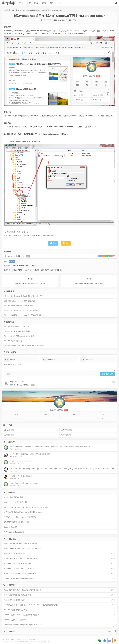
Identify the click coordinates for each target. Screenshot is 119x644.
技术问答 (18, 10)
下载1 (100, 256)
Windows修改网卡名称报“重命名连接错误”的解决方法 (23, 296)
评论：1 (76, 20)
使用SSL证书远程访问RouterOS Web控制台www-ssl (23, 512)
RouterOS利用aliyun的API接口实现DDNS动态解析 (22, 549)
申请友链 (111, 632)
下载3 (109, 256)
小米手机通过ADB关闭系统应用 (15, 554)
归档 (36, 3)
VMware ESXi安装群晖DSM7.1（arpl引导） (20, 568)
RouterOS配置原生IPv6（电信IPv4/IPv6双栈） (21, 573)
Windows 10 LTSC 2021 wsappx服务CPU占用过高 (22, 315)
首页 (21, 3)
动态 (29, 3)
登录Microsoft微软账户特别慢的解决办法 (19, 578)
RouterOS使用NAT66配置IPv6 (15, 620)
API (52, 3)
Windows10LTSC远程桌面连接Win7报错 (19, 306)
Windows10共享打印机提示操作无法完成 (19, 336)
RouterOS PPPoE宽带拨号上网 (15, 502)
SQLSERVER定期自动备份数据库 (16, 522)
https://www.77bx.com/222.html (23, 266)
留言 (44, 3)
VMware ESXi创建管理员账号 (15, 600)
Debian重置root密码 (11, 527)
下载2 (104, 256)
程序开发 (66, 435)
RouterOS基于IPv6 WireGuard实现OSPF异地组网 (22, 590)
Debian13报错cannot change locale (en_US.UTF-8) (23, 625)
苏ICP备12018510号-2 (9, 641)
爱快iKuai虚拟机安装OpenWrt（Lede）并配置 (21, 558)
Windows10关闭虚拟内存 (13, 341)
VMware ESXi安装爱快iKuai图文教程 (17, 563)
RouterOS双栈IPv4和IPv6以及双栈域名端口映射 (21, 615)
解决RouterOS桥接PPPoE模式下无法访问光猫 (21, 310)
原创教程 (67, 430)
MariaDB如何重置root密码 (13, 497)
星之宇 (49, 20)
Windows (12, 261)
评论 (33, 385)
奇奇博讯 (8, 3)
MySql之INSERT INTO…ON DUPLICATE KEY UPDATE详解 (26, 507)
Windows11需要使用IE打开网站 (15, 610)
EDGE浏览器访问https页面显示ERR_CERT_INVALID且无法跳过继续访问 (31, 605)
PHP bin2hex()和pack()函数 (14, 532)
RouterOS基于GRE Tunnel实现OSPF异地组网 (21, 544)
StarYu (33, 639)
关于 (59, 3)
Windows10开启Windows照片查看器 (17, 331)
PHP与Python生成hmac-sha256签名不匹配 (20, 517)
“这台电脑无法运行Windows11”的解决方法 (19, 301)
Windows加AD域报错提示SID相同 (16, 327)
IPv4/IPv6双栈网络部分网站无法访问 (17, 595)
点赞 (53, 243)
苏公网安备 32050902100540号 (27, 641)
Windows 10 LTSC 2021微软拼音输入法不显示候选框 (23, 345)
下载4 (113, 256)
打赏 (66, 243)
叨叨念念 (9, 430)
